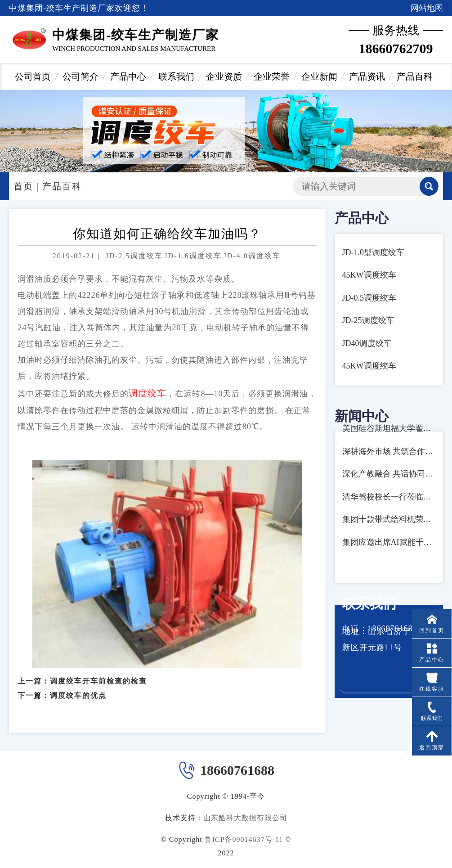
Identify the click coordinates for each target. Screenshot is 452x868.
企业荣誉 (272, 76)
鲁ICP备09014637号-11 (244, 839)
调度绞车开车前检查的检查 (98, 674)
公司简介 (81, 76)
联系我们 (176, 76)
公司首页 (33, 76)
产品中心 (128, 76)
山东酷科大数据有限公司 (245, 818)
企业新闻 (319, 76)
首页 (23, 186)
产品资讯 (367, 76)
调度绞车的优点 (78, 689)
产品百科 (415, 76)
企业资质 (224, 76)
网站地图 (427, 8)
